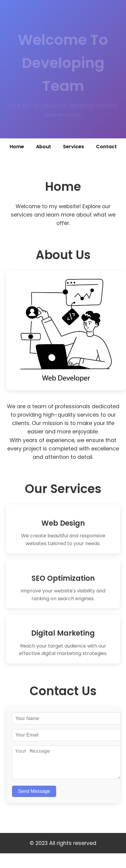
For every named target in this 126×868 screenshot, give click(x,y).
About (43, 147)
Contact (106, 147)
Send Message (34, 797)
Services (73, 147)
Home (17, 147)
